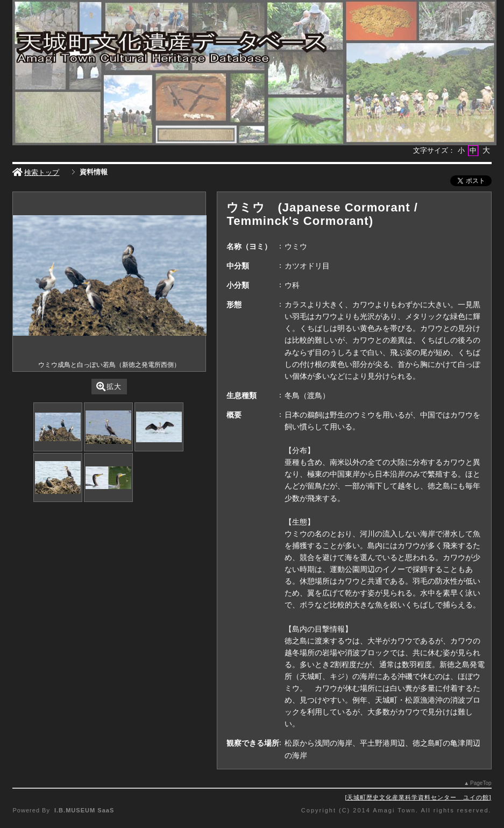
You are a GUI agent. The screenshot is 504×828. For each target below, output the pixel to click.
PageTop (481, 783)
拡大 (109, 387)
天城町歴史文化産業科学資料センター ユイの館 (418, 797)
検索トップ (36, 172)
